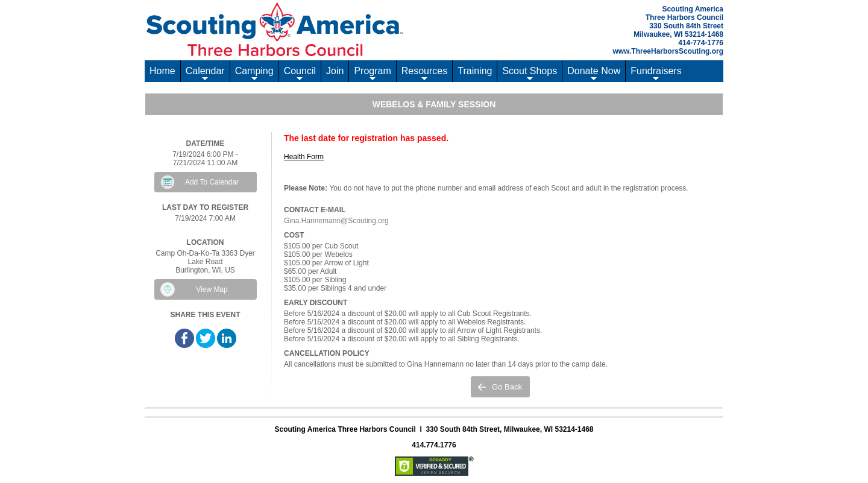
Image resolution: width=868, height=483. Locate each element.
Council (300, 74)
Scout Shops (530, 74)
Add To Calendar (212, 182)
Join (335, 71)
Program (372, 74)
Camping (254, 74)
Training (475, 71)
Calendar (205, 74)
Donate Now (594, 74)
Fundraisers (656, 74)
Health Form (304, 157)
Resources (424, 74)
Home (162, 71)
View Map (212, 289)
